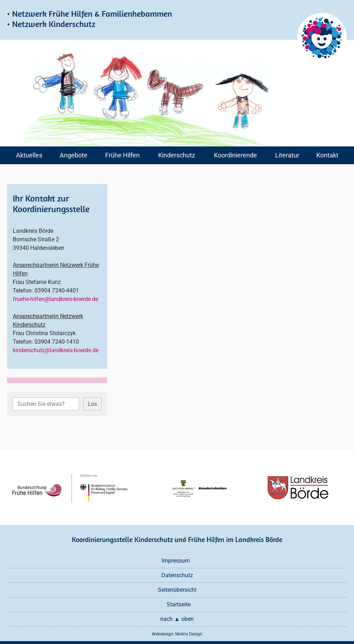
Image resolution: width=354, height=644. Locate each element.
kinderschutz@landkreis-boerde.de (56, 350)
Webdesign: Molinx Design (177, 634)
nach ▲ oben (177, 619)
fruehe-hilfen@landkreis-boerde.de (55, 299)
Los (92, 404)
